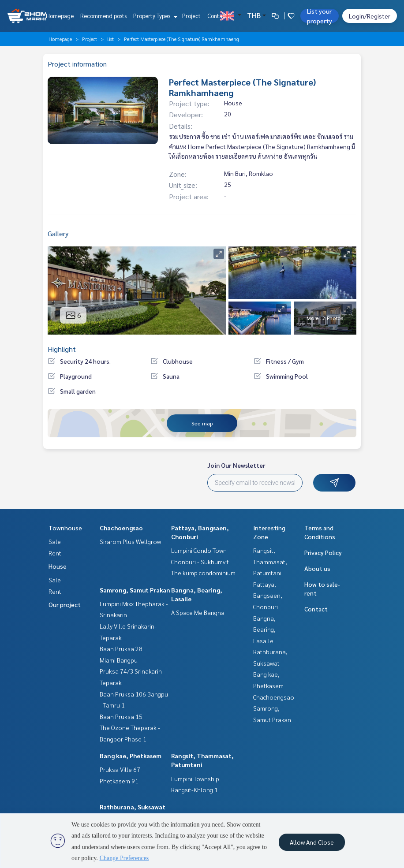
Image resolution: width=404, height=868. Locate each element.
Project (191, 16)
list (110, 39)
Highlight (62, 349)
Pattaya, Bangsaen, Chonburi (268, 595)
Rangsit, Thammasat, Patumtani (270, 561)
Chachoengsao (121, 528)
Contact (217, 16)
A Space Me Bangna (198, 612)
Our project (65, 604)
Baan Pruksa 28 (121, 648)
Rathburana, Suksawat (133, 807)
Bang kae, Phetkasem (131, 756)
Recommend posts (103, 16)
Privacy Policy (323, 552)
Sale (55, 541)
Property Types (154, 16)
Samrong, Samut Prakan (135, 590)
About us (317, 568)
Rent (55, 553)
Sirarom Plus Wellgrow (130, 541)
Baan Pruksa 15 (121, 716)
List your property (320, 16)
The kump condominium (203, 573)
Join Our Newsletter (236, 465)
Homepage (60, 16)
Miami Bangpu (119, 660)
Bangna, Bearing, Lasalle (264, 629)
